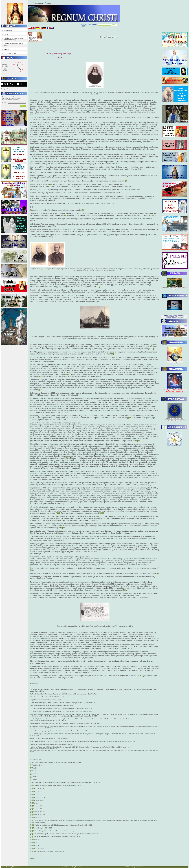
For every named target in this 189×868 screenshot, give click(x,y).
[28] (32, 570)
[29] (157, 573)
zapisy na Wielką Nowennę (175, 362)
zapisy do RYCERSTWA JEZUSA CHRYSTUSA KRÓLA (175, 419)
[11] (98, 287)
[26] (64, 528)
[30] (125, 590)
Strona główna (39, 3)
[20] (68, 458)
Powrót (33, 859)
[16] (41, 390)
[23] (58, 513)
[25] (130, 516)
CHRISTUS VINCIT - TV (12, 53)
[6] (65, 215)
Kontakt (49, 3)
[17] (86, 406)
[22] (62, 504)
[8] (153, 215)
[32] (145, 676)
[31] (92, 672)
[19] (139, 441)
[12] (152, 349)
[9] (54, 226)
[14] (68, 374)
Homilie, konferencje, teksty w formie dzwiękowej (14, 39)
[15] (40, 376)
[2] (72, 136)
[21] (149, 485)
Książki (6, 49)
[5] (83, 210)
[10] (132, 231)
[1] (37, 114)
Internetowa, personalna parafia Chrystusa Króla (175, 288)
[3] (126, 181)
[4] (49, 184)
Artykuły (7, 34)
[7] (90, 215)
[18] (130, 418)
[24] (103, 513)
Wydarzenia (8, 30)
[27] (148, 565)
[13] (112, 354)
